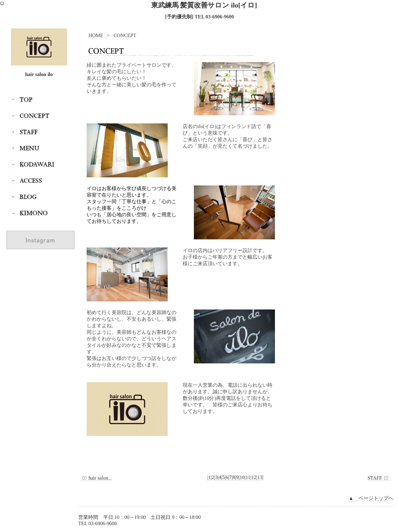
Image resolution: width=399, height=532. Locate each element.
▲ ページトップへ (371, 498)
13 (260, 477)
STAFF (379, 478)
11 (248, 477)
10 (242, 477)
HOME (96, 35)
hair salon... (96, 478)
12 (254, 477)
